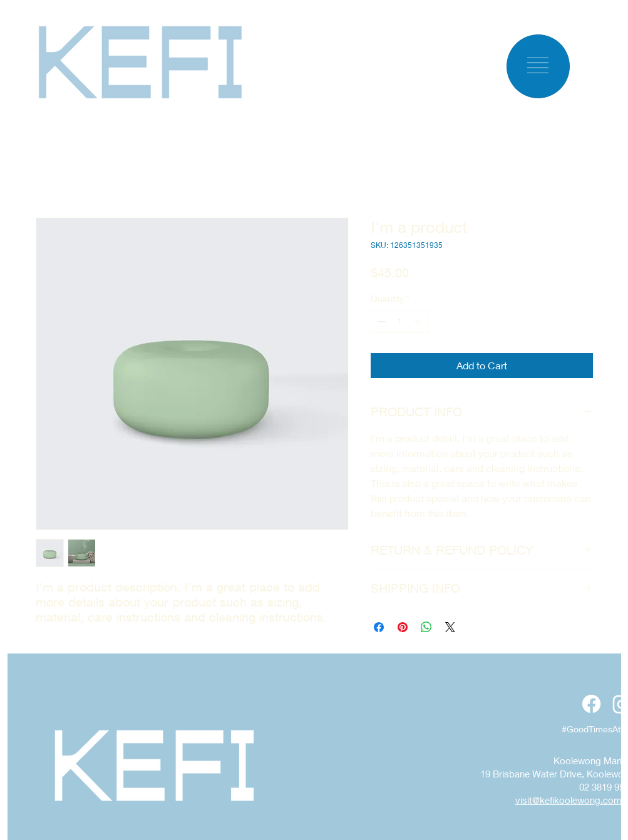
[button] (538, 65)
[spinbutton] (399, 321)
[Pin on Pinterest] (403, 627)
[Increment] (419, 321)
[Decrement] (380, 321)
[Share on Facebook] (379, 627)
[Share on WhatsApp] (426, 627)
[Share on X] (450, 627)
